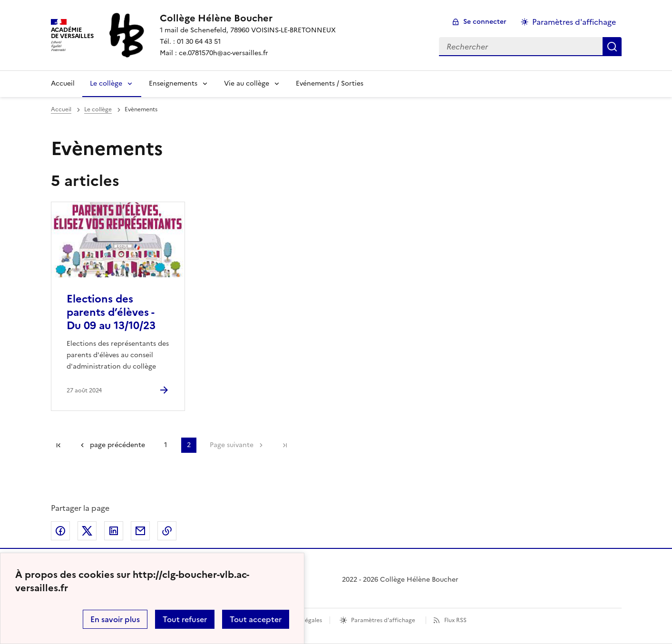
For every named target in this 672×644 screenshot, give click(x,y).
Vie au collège (247, 83)
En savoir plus (115, 619)
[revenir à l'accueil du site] (248, 18)
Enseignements (173, 83)
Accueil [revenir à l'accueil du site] (61, 109)
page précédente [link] (117, 445)
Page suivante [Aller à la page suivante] (232, 445)
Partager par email (140, 531)
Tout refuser (185, 619)
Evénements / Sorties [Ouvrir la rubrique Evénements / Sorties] (330, 83)
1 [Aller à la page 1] (166, 445)
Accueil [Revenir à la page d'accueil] (63, 83)
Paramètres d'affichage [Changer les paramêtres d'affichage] (574, 22)
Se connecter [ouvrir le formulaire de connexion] (485, 22)
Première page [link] (58, 445)
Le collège (106, 83)
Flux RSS (455, 620)
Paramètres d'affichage (383, 620)
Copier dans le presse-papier (167, 531)
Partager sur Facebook (60, 531)
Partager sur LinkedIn (114, 531)
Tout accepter (256, 619)
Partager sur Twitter (87, 531)
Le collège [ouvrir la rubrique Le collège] (98, 109)
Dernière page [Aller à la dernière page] (285, 445)
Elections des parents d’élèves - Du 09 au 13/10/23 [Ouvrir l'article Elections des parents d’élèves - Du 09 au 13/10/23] (111, 312)
